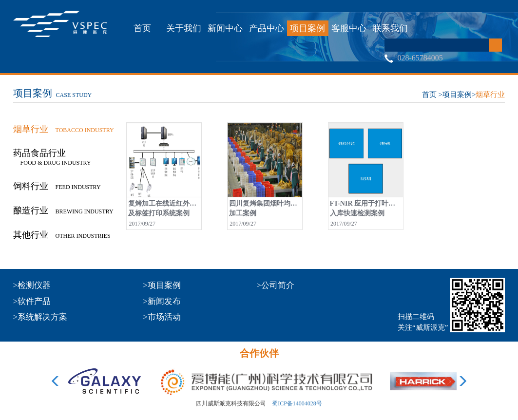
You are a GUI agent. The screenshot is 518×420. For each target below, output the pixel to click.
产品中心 (267, 28)
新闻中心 (225, 28)
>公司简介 (275, 285)
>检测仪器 (32, 285)
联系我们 (390, 28)
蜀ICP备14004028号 (297, 403)
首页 (142, 28)
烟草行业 (490, 95)
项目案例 (307, 28)
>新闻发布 (162, 301)
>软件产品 (32, 301)
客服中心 (349, 28)
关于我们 (184, 28)
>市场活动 (162, 317)
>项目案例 (162, 285)
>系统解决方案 (40, 317)
